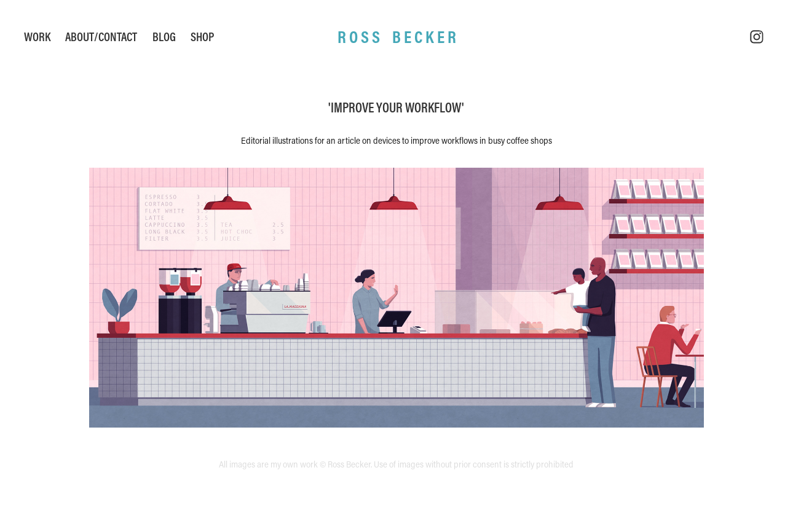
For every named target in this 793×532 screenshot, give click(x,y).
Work (37, 37)
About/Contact (101, 37)
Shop (202, 37)
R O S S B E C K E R (397, 37)
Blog (164, 37)
